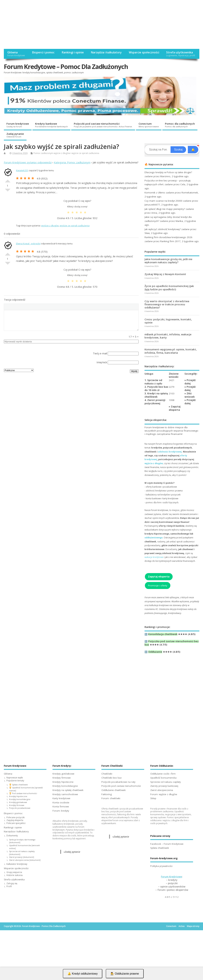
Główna (16, 54)
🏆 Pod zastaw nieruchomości (23, 793)
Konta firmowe (61, 806)
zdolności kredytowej (170, 452)
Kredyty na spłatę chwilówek (68, 790)
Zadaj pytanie (15, 135)
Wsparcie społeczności (144, 52)
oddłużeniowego (154, 538)
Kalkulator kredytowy (17, 864)
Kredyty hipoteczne (18, 796)
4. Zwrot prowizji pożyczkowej (155, 402)
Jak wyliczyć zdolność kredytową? (163, 229)
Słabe (8, 191)
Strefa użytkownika (181, 54)
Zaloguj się (12, 883)
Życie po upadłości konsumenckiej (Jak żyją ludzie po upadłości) (169, 288)
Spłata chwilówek (160, 848)
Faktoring (107, 794)
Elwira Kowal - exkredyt (28, 244)
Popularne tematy (15, 781)
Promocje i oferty (158, 585)
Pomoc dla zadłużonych (180, 125)
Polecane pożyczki (16, 817)
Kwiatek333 (22, 170)
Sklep (153, 798)
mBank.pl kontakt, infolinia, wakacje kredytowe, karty (168, 336)
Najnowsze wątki (15, 778)
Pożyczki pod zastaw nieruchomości (103, 125)
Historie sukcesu (15, 875)
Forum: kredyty (61, 811)
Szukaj (178, 150)
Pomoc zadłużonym (43, 153)
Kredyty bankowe (51, 125)
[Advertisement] (101, 24)
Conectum (149, 125)
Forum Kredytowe (171, 877)
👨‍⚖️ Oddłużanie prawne (125, 974)
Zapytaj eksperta (175, 408)
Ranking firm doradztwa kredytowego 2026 (168, 237)
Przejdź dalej (190, 382)
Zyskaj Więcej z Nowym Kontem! (165, 274)
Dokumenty (12, 836)
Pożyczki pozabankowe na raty (118, 782)
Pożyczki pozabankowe (20, 808)
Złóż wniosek (190, 395)
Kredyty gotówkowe (18, 802)
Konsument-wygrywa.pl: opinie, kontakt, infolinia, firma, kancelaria (171, 351)
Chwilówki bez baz (112, 778)
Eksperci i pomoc (43, 52)
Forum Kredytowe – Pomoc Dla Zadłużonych (66, 67)
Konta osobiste (61, 802)
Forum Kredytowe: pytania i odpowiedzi (28, 162)
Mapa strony (193, 926)
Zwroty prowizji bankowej (164, 786)
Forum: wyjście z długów (164, 794)
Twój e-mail (100, 353)
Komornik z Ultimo (155, 193)
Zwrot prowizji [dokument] (22, 857)
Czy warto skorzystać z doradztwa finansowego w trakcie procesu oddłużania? (167, 304)
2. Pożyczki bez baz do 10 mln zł (156, 388)
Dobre (8, 180)
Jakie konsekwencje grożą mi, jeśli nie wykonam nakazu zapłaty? (168, 261)
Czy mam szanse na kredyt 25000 (163, 201)
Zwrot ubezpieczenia (162, 790)
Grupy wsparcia (14, 872)
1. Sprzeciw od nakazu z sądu (153, 382)
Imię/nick (102, 362)
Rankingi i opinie (73, 52)
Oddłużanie (155, 652)
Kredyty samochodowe (65, 794)
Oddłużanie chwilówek (114, 790)
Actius (182, 926)
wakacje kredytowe (154, 557)
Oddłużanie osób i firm (163, 774)
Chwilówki (107, 774)
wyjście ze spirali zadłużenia (85, 153)
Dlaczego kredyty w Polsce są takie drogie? (168, 172)
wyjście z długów (62, 153)
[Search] (158, 150)
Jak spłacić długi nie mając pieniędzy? (165, 209)
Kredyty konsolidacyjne (20, 799)
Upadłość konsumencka (163, 778)
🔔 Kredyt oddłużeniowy (83, 974)
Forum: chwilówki (111, 798)
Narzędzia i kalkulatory (106, 52)
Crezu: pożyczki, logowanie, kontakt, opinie (168, 321)
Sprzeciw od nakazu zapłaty (166, 782)
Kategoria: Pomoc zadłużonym (72, 162)
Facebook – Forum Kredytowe (167, 844)
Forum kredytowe (18, 125)
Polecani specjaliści (16, 823)
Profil (9, 886)
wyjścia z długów (154, 463)
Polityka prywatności (161, 866)
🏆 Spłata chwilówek (18, 785)
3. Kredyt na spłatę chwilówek (156, 395)
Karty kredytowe (61, 798)
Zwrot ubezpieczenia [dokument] (25, 860)
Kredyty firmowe (17, 805)
